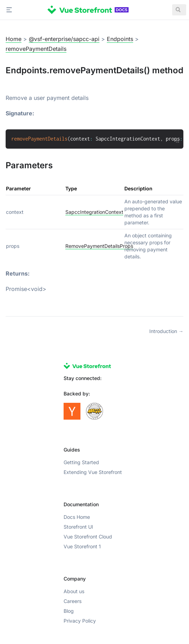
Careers (73, 601)
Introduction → (166, 331)
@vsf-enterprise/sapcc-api (64, 39)
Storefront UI (78, 527)
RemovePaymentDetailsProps (99, 246)
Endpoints (120, 39)
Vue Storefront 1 (82, 546)
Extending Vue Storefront (93, 472)
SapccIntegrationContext (94, 212)
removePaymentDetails (36, 49)
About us (74, 591)
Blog (69, 611)
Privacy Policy (80, 621)
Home (14, 39)
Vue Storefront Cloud (88, 537)
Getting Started (81, 462)
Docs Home (77, 517)
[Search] (179, 10)
